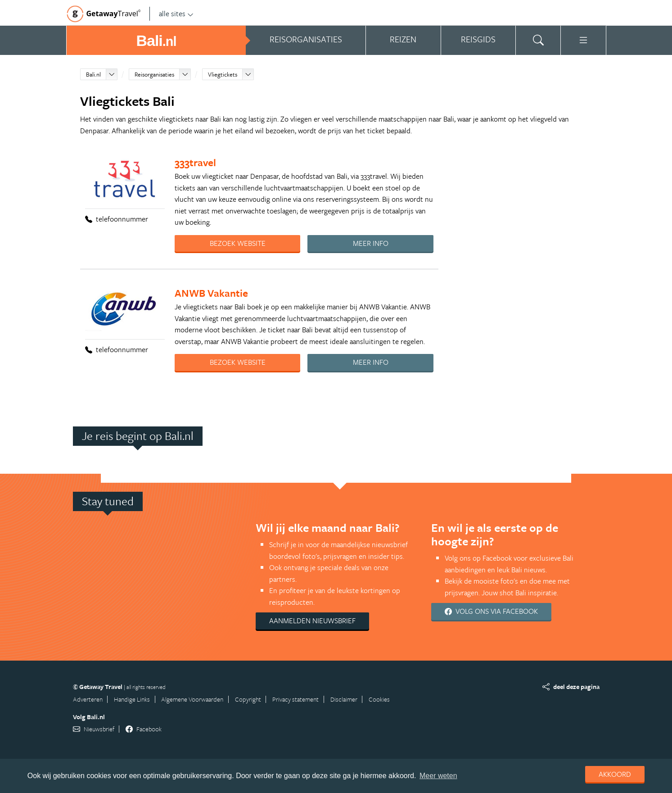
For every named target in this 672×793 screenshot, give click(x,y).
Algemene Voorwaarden (192, 699)
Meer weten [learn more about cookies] (438, 776)
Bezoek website (238, 243)
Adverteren (88, 699)
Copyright (248, 699)
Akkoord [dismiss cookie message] (615, 774)
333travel (195, 162)
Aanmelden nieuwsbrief (312, 621)
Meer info (371, 243)
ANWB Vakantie (211, 293)
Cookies (379, 699)
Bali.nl (93, 74)
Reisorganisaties (154, 74)
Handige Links (132, 699)
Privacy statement (295, 699)
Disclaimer (344, 699)
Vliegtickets (223, 74)
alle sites (176, 14)
